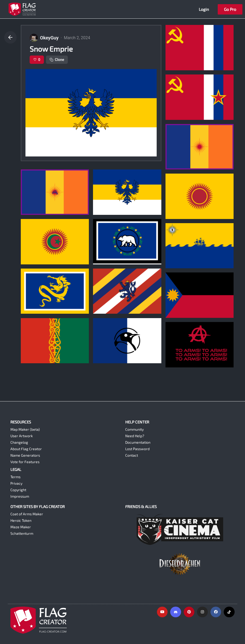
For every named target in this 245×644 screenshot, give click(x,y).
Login (204, 9)
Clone (57, 60)
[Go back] (10, 37)
